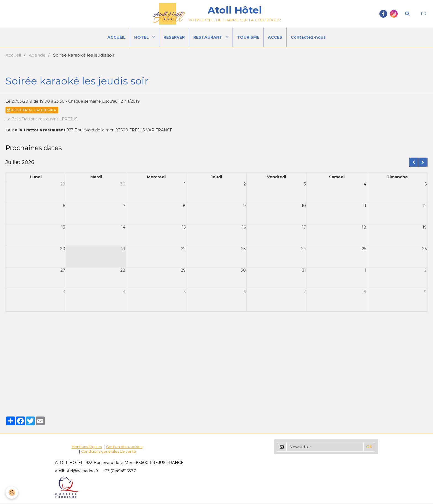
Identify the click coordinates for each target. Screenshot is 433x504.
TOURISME (248, 37)
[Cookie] (12, 493)
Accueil (13, 56)
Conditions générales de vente (109, 452)
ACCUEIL (117, 37)
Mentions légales (87, 447)
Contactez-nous (308, 37)
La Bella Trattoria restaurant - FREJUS (42, 120)
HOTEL (142, 37)
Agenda (37, 56)
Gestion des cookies (124, 447)
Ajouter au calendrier (32, 111)
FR (424, 14)
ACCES (275, 37)
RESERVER (174, 37)
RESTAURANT (208, 37)
